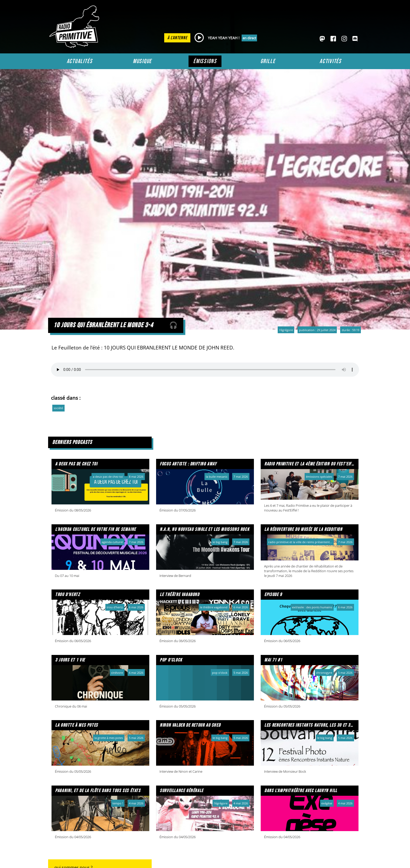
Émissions (205, 61)
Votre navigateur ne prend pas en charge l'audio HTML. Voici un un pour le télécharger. (205, 370)
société (58, 408)
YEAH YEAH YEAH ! (224, 38)
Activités (331, 61)
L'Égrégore (286, 330)
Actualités (80, 61)
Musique (142, 61)
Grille (268, 61)
